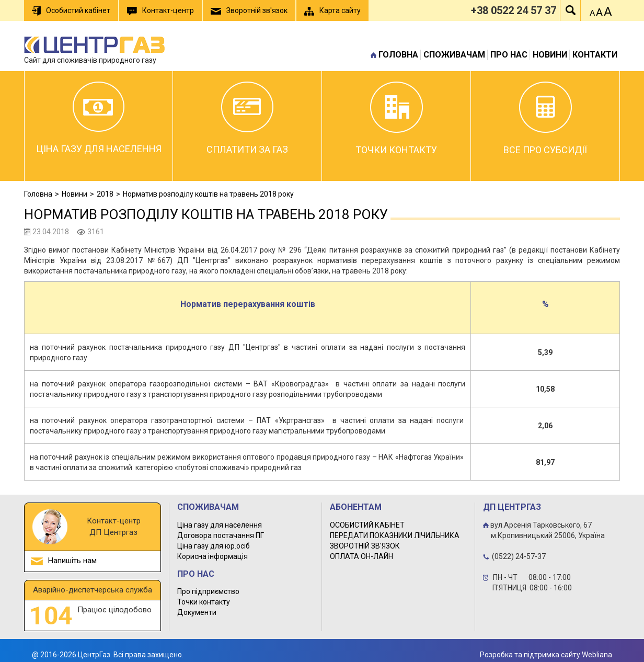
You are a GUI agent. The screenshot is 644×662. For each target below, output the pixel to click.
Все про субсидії (545, 118)
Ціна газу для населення (99, 118)
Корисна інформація (212, 556)
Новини (550, 55)
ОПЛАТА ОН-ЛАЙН (361, 556)
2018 (105, 194)
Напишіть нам (72, 561)
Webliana (597, 655)
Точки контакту (396, 118)
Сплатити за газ (247, 118)
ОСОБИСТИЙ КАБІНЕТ (367, 525)
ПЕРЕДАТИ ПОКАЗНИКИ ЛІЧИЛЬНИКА (395, 535)
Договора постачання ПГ (221, 535)
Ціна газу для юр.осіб (214, 546)
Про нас (509, 55)
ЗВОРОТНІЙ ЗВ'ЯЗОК (365, 546)
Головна (398, 55)
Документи (197, 612)
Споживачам (454, 55)
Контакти (595, 55)
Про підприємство (208, 591)
